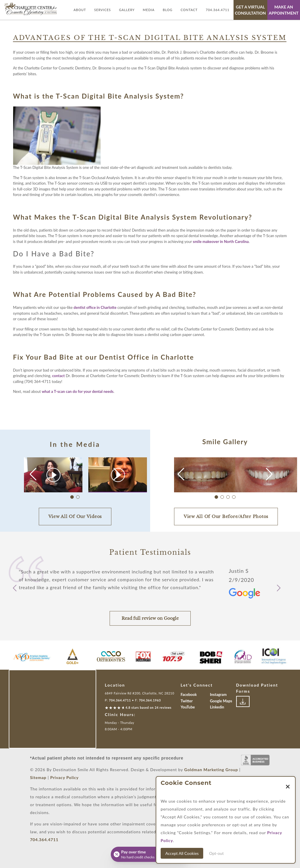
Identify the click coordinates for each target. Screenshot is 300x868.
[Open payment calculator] (150, 854)
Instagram (218, 694)
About (80, 10)
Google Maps (221, 701)
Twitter (187, 701)
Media (149, 10)
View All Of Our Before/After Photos (226, 517)
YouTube (188, 707)
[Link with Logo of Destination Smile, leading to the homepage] (31, 9)
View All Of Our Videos (75, 517)
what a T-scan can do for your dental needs (78, 391)
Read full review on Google (150, 618)
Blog (167, 10)
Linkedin (217, 707)
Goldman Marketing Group (211, 770)
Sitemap (38, 777)
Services (102, 10)
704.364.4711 (218, 10)
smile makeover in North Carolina (221, 242)
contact (58, 376)
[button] (117, 474)
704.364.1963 (150, 700)
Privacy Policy (64, 777)
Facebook (189, 694)
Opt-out (216, 853)
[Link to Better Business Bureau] (255, 760)
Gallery (127, 10)
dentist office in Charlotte (95, 307)
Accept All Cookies (182, 853)
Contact (189, 10)
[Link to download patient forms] (243, 701)
